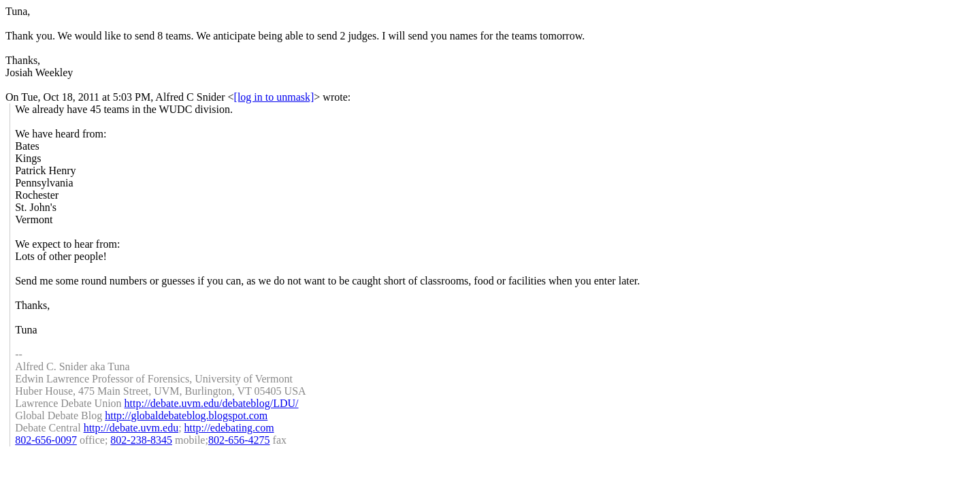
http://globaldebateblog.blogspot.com (186, 415)
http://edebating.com (229, 428)
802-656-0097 (46, 440)
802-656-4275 (239, 440)
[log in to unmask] (274, 97)
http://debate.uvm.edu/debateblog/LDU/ (212, 403)
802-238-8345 (141, 440)
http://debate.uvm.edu (131, 428)
